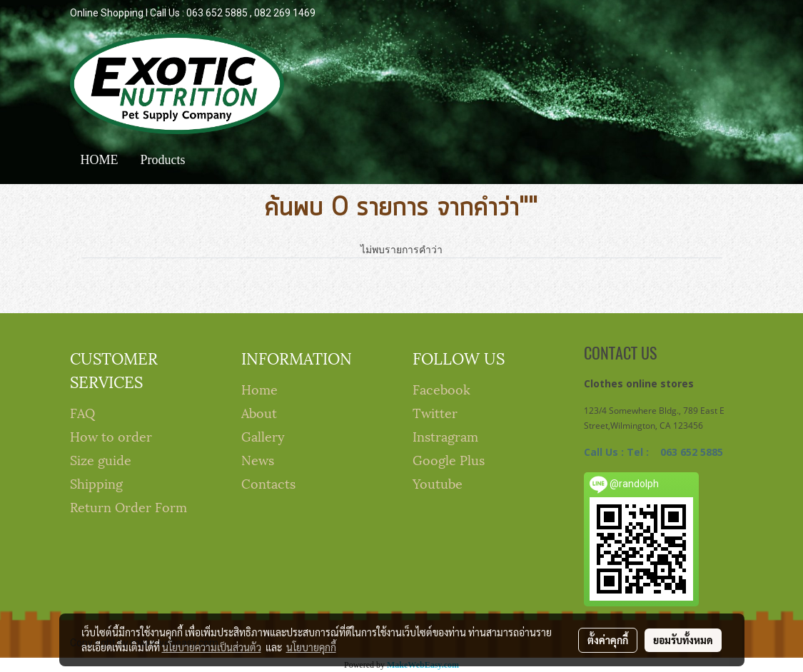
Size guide (101, 459)
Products (163, 160)
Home (259, 388)
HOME (100, 160)
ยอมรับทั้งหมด (683, 640)
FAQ (82, 412)
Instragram (445, 436)
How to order (111, 436)
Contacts (268, 483)
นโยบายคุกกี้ (311, 647)
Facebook (441, 388)
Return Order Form (128, 506)
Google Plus (449, 459)
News (258, 459)
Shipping (96, 483)
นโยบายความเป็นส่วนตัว (212, 647)
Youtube (438, 483)
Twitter (435, 412)
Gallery (263, 436)
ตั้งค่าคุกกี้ (608, 640)
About (259, 412)
